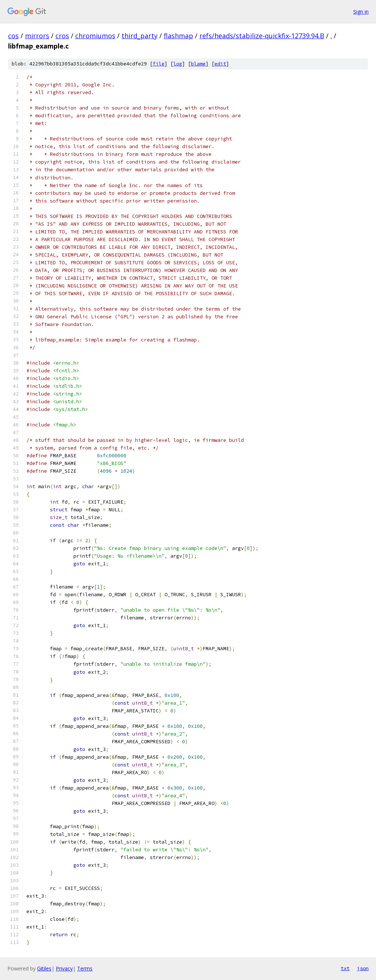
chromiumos (95, 36)
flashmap (178, 36)
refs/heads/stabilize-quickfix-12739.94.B (262, 36)
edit (220, 64)
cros (62, 36)
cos (13, 36)
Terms (85, 968)
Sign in (361, 12)
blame (198, 64)
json (363, 968)
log (178, 64)
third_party (140, 36)
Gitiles (44, 968)
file (159, 64)
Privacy (64, 968)
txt (345, 968)
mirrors (37, 36)
